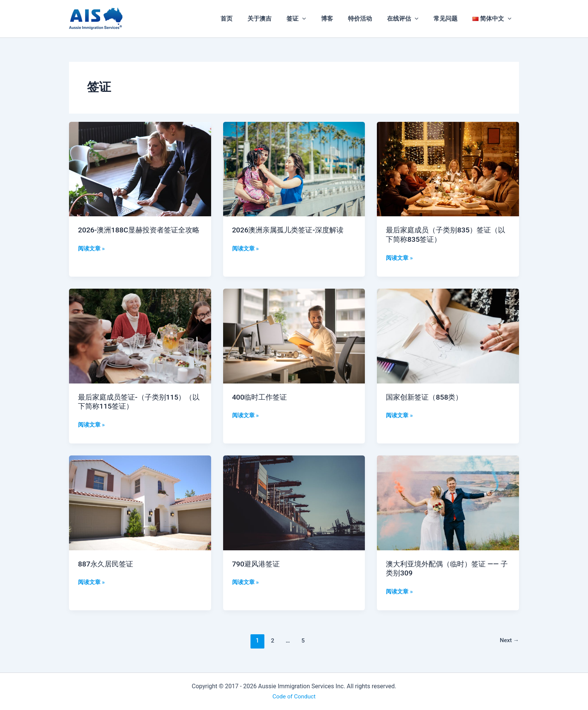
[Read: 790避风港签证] (294, 502)
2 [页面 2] (272, 640)
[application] (319, 19)
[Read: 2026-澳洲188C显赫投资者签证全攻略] (140, 169)
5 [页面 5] (303, 640)
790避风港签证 (257, 563)
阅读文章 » (92, 257)
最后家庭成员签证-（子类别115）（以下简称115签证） (134, 401)
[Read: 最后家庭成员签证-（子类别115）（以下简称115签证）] (140, 335)
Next (509, 640)
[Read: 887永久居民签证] (140, 502)
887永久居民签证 (107, 563)
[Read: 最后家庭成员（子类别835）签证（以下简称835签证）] (448, 169)
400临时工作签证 (261, 397)
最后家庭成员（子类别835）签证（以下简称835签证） (441, 234)
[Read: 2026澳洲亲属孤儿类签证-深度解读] (294, 169)
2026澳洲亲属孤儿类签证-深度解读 (291, 230)
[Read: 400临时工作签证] (294, 335)
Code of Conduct (294, 696)
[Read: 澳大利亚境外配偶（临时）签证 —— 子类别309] (448, 502)
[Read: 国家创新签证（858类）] (448, 335)
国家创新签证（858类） (427, 397)
